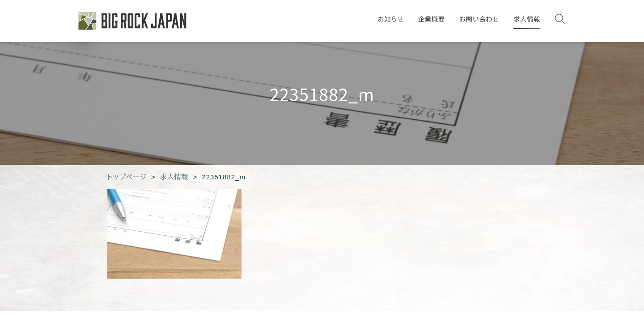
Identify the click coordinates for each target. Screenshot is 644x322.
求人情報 (527, 19)
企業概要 (432, 19)
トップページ (127, 177)
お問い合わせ (479, 19)
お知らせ (391, 19)
